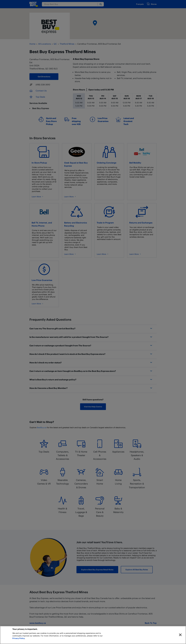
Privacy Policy (19, 638)
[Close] (180, 635)
